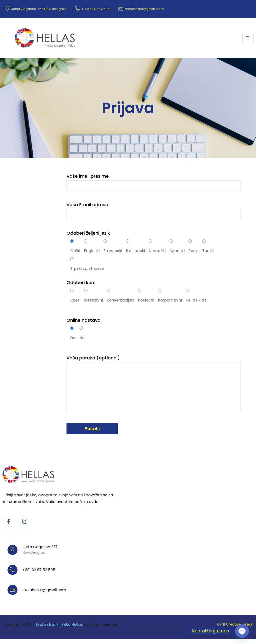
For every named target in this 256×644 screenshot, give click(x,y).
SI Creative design (238, 624)
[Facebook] (9, 522)
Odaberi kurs (81, 282)
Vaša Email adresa (154, 210)
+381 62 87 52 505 (92, 9)
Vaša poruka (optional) (154, 383)
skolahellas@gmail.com (141, 9)
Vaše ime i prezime (154, 182)
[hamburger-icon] (248, 38)
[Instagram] (25, 522)
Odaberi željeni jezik (88, 233)
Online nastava (83, 320)
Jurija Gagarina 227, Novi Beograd (36, 9)
